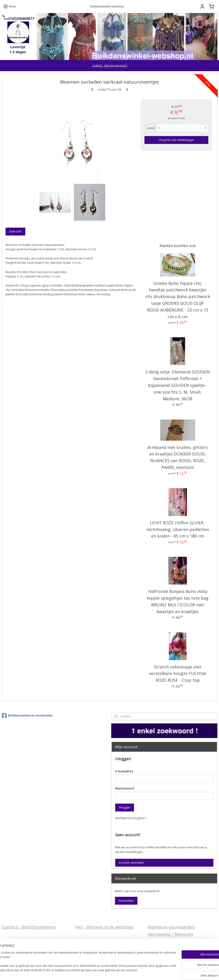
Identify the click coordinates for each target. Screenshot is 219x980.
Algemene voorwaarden (171, 927)
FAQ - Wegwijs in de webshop (104, 927)
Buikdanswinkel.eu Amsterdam (27, 716)
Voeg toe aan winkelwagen (177, 140)
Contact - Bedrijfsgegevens (29, 927)
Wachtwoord (125, 788)
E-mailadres (124, 771)
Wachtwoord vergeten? (130, 818)
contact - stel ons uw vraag (110, 65)
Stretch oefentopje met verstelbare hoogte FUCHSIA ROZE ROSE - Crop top (178, 674)
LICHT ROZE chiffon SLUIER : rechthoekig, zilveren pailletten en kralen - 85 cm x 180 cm (178, 529)
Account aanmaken (131, 863)
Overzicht (15, 231)
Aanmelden (126, 901)
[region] (79, 964)
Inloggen (125, 807)
